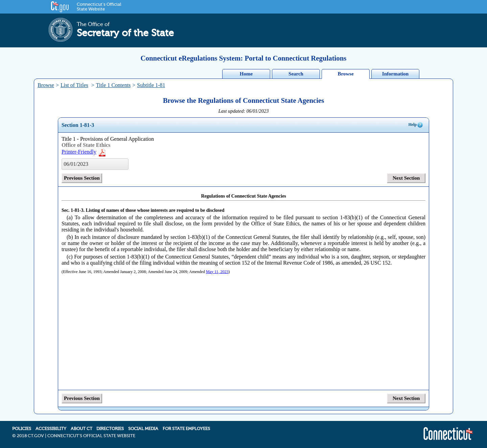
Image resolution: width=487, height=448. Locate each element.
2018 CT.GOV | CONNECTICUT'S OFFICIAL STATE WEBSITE (76, 436)
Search (296, 74)
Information (395, 74)
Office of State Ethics (86, 145)
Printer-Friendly (84, 152)
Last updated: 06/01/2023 (244, 111)
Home (246, 74)
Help (416, 125)
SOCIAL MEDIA (143, 429)
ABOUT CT (82, 429)
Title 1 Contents (113, 85)
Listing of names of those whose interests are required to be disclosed (155, 210)
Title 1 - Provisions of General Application (108, 139)
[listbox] (95, 164)
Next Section (406, 178)
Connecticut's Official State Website (99, 7)
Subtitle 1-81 (151, 85)
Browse (345, 74)
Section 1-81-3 (78, 125)
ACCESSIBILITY (51, 429)
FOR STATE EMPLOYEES (186, 429)
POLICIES (22, 429)
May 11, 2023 (217, 272)
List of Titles (74, 85)
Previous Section (82, 178)
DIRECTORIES (110, 429)
